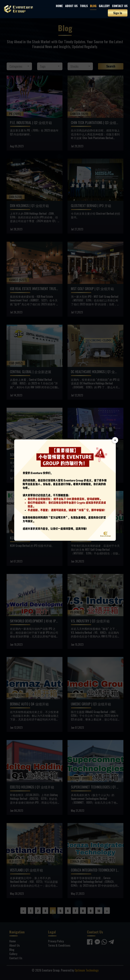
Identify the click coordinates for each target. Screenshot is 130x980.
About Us (71, 6)
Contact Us (120, 6)
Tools (84, 6)
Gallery (104, 6)
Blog (93, 6)
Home (59, 6)
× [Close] (115, 440)
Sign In (118, 13)
